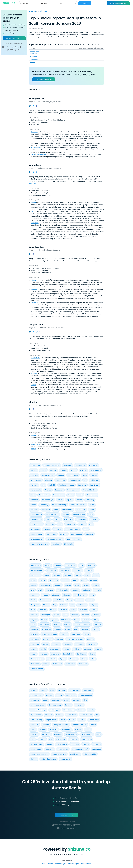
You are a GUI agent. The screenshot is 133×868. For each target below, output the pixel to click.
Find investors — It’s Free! (118, 3)
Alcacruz (34, 289)
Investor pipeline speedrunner (80, 864)
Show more (32, 183)
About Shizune (47, 864)
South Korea (42, 11)
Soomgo (34, 373)
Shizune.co (79, 849)
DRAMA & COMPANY (38, 154)
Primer (33, 202)
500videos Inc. (36, 148)
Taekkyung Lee (34, 51)
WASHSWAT (35, 358)
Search (85, 3)
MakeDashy (35, 444)
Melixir (33, 385)
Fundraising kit (60, 864)
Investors (33, 11)
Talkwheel (35, 223)
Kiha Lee (32, 62)
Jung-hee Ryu (34, 56)
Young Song (33, 54)
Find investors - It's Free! (66, 815)
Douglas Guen (34, 59)
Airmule (34, 211)
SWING (33, 449)
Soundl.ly (34, 132)
